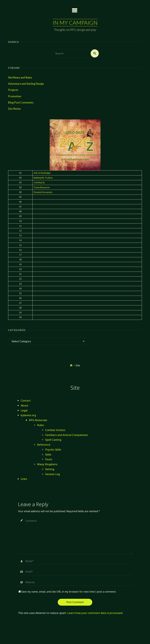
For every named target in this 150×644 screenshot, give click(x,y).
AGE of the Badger (42, 173)
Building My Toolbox (43, 178)
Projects (13, 90)
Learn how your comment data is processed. (95, 613)
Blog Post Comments (21, 102)
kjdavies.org (28, 415)
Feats (49, 459)
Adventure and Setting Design (26, 84)
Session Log (52, 474)
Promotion (15, 96)
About (24, 405)
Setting (50, 469)
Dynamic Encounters (43, 192)
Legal (24, 410)
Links (24, 479)
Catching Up (39, 183)
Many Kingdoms (47, 464)
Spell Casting (53, 440)
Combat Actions (55, 430)
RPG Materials (38, 420)
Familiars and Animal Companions (66, 435)
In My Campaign (75, 23)
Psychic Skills (53, 450)
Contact (26, 400)
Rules (40, 425)
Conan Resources (42, 187)
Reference (44, 445)
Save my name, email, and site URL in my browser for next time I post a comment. (67, 592)
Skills (48, 454)
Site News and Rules (20, 77)
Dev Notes (14, 109)
